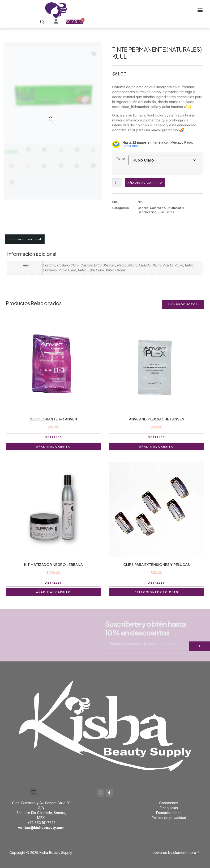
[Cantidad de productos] (117, 183)
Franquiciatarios (169, 813)
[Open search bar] (42, 22)
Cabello (143, 208)
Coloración (158, 208)
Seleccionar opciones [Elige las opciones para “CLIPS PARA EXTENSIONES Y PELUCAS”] (157, 592)
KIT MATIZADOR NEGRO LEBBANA (53, 564)
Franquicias (169, 808)
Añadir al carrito (145, 183)
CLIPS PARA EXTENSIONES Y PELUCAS (157, 564)
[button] (200, 10)
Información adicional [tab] (25, 239)
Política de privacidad (169, 818)
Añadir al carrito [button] (54, 446)
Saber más (131, 146)
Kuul (161, 212)
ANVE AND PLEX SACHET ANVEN (157, 419)
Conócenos (169, 803)
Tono (120, 158)
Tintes (170, 212)
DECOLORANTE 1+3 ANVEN (53, 419)
